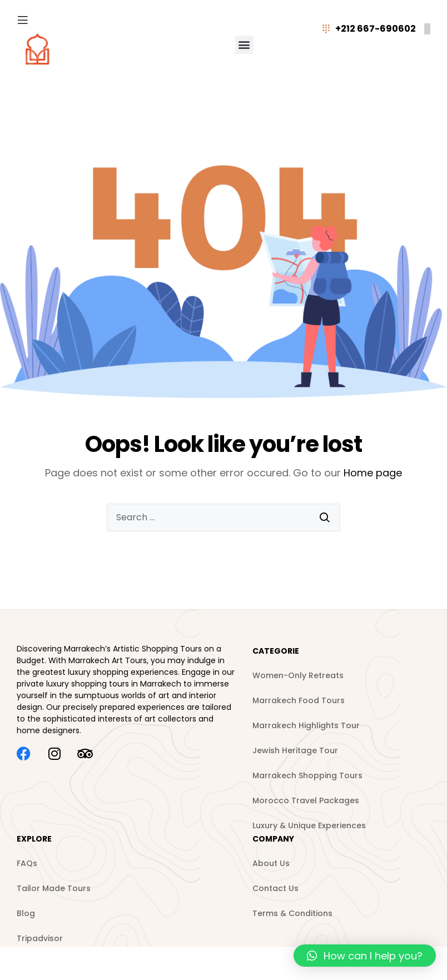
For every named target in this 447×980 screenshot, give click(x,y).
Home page (373, 473)
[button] (244, 45)
